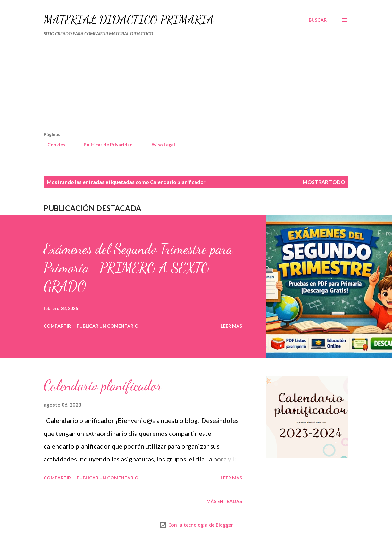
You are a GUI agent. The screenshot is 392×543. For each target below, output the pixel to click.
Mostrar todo (324, 182)
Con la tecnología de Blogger (196, 525)
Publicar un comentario (108, 326)
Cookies (52, 145)
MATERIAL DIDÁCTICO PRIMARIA (129, 20)
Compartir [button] (57, 326)
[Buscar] (318, 20)
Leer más (231, 326)
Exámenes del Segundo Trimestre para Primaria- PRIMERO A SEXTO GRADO (138, 267)
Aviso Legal (159, 145)
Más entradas (224, 501)
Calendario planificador (103, 385)
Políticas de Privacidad (104, 145)
